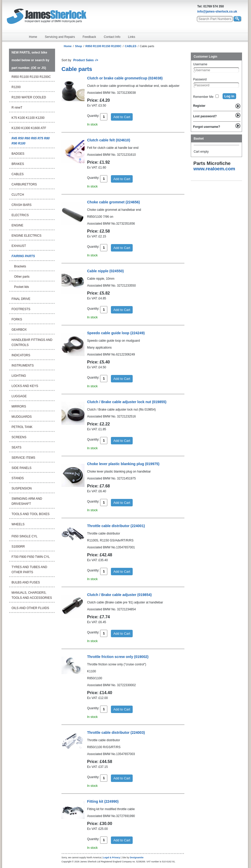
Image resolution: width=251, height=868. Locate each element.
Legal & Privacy (112, 857)
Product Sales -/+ (86, 60)
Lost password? (205, 116)
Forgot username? (207, 127)
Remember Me (203, 97)
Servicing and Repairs (60, 37)
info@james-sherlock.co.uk (217, 12)
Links (132, 37)
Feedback (89, 37)
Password (200, 79)
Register (199, 106)
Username (200, 64)
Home (33, 37)
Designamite (137, 857)
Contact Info (112, 37)
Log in (229, 96)
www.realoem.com (214, 169)
